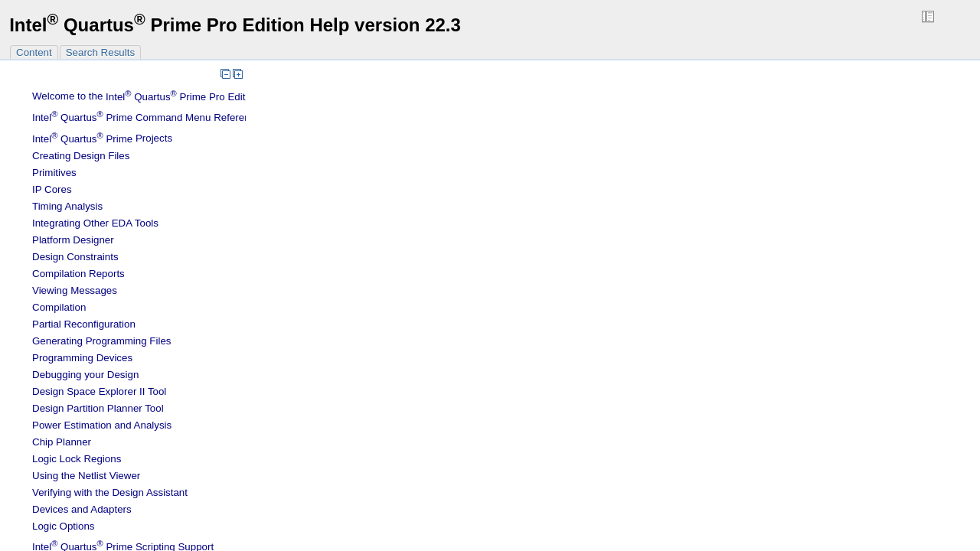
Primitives (54, 173)
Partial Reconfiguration (84, 324)
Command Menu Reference (147, 117)
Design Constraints (75, 257)
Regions (77, 459)
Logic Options (64, 526)
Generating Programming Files (102, 341)
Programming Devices (82, 358)
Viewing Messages (75, 290)
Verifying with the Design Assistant (110, 492)
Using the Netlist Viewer (86, 476)
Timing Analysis (67, 206)
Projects (102, 139)
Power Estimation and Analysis (102, 425)
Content (34, 52)
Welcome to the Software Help (179, 97)
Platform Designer (73, 240)
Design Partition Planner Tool (98, 408)
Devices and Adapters (82, 509)
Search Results (100, 52)
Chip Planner (62, 442)
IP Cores (52, 189)
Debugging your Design (85, 375)
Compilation (59, 307)
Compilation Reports (78, 274)
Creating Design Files (81, 156)
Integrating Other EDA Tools (95, 223)
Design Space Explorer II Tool (99, 391)
